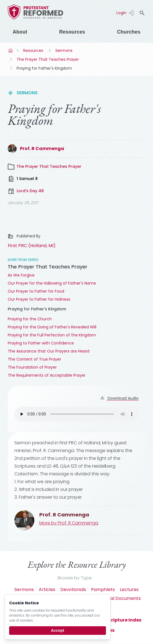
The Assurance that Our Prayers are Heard (49, 351)
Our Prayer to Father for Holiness (39, 299)
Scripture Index (124, 620)
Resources (33, 50)
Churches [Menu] (129, 32)
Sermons (64, 50)
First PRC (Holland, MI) (32, 246)
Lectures (129, 590)
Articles (47, 590)
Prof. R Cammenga (42, 149)
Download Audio (120, 398)
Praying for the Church (30, 319)
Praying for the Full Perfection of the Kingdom (52, 335)
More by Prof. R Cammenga (69, 523)
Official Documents (120, 598)
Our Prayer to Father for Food (36, 291)
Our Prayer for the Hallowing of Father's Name (52, 283)
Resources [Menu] (72, 32)
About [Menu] (20, 32)
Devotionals (73, 590)
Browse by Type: (75, 578)
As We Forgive (21, 275)
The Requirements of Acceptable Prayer (47, 375)
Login (121, 13)
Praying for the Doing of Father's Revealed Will (52, 327)
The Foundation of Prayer (32, 367)
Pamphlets (103, 590)
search (142, 13)
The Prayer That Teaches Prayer (48, 59)
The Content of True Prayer (34, 359)
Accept (58, 630)
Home (11, 50)
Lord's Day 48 (26, 191)
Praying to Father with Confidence (41, 343)
